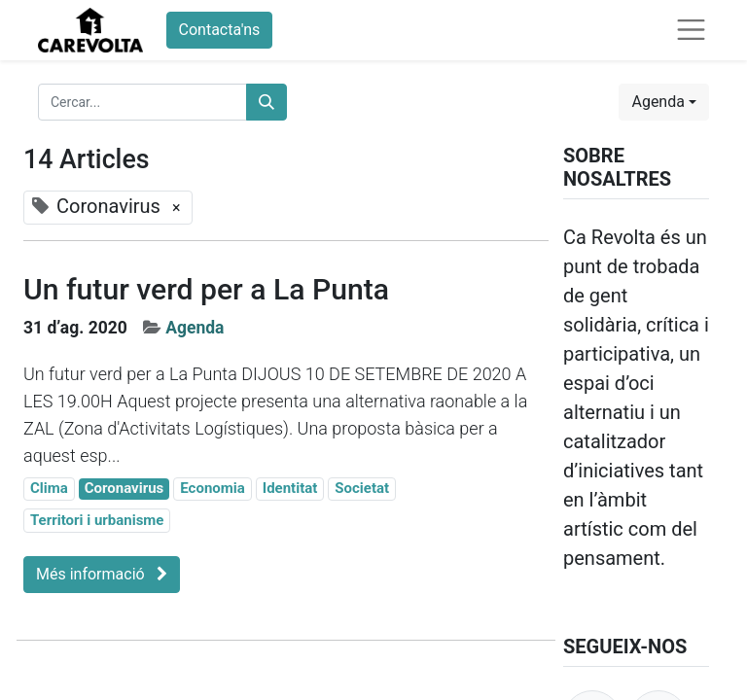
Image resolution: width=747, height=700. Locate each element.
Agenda (195, 328)
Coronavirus (124, 488)
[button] (664, 102)
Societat (362, 488)
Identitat (290, 488)
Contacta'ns (220, 30)
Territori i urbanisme (97, 520)
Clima (49, 488)
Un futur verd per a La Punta (206, 289)
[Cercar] (267, 102)
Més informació (102, 574)
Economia (212, 488)
